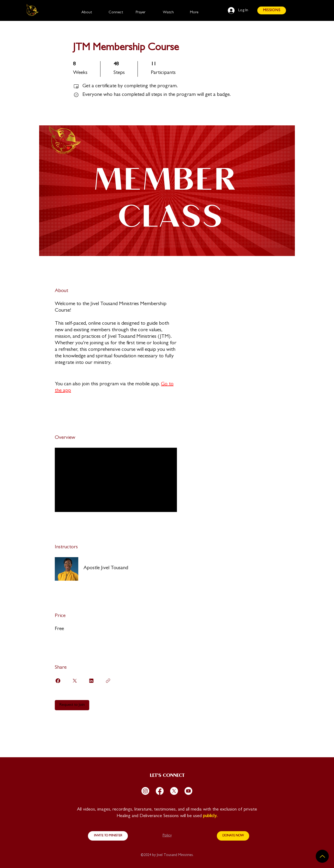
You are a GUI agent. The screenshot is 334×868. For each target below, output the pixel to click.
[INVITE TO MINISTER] (108, 836)
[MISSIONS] (272, 10)
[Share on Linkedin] (91, 681)
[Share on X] (75, 681)
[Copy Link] (108, 681)
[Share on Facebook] (58, 681)
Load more (70, 504)
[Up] (322, 856)
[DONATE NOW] (233, 836)
